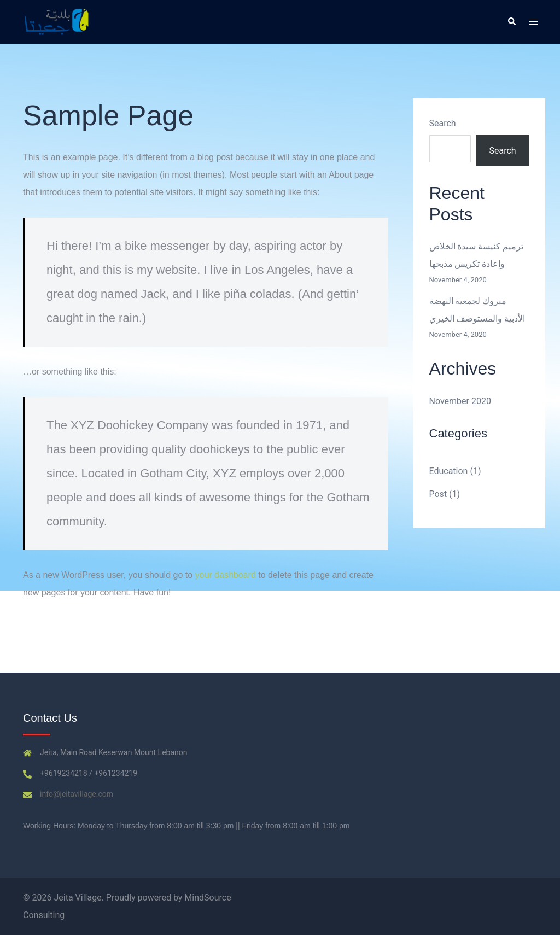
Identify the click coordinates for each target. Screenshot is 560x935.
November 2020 (460, 401)
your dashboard (226, 575)
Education (449, 471)
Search (443, 123)
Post (438, 494)
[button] (511, 22)
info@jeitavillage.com (77, 794)
